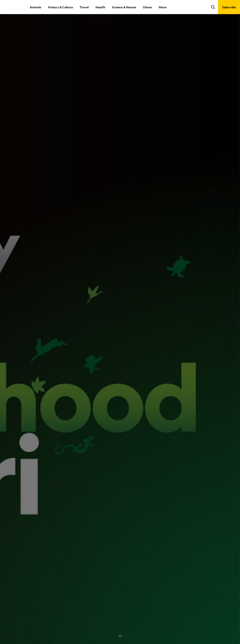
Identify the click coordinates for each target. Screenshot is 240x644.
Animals (35, 7)
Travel (84, 7)
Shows (147, 7)
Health (100, 7)
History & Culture (60, 7)
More (163, 7)
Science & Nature (124, 7)
